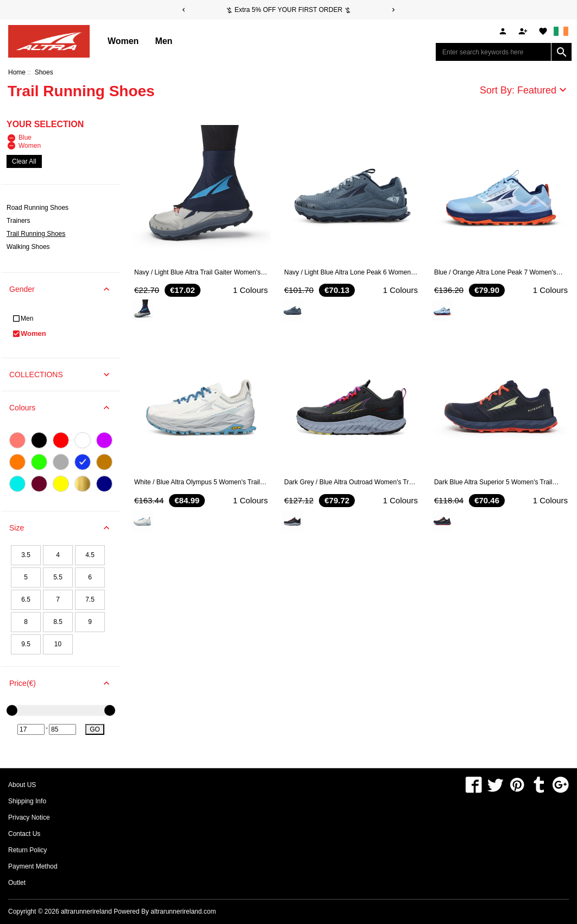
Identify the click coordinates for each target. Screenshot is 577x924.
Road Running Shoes (37, 208)
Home (17, 72)
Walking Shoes (28, 247)
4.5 (90, 555)
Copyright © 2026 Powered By (79, 911)
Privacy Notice (29, 817)
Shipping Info (27, 801)
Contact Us (24, 834)
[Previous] (184, 10)
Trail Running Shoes (36, 234)
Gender (65, 289)
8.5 (58, 622)
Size (65, 528)
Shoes (44, 72)
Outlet (17, 883)
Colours (65, 408)
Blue (20, 138)
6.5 (26, 600)
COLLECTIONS (65, 374)
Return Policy (27, 850)
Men (164, 41)
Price (65, 683)
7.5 (90, 600)
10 (58, 644)
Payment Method (33, 866)
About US (22, 785)
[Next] (393, 10)
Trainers (18, 221)
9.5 (26, 644)
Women (123, 41)
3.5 (26, 555)
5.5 (58, 577)
